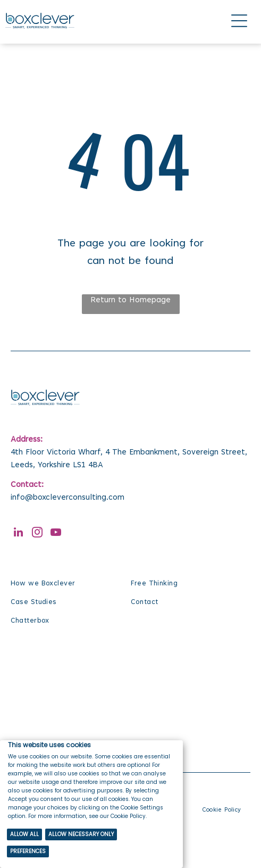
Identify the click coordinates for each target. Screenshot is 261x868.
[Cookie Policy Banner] (91, 804)
